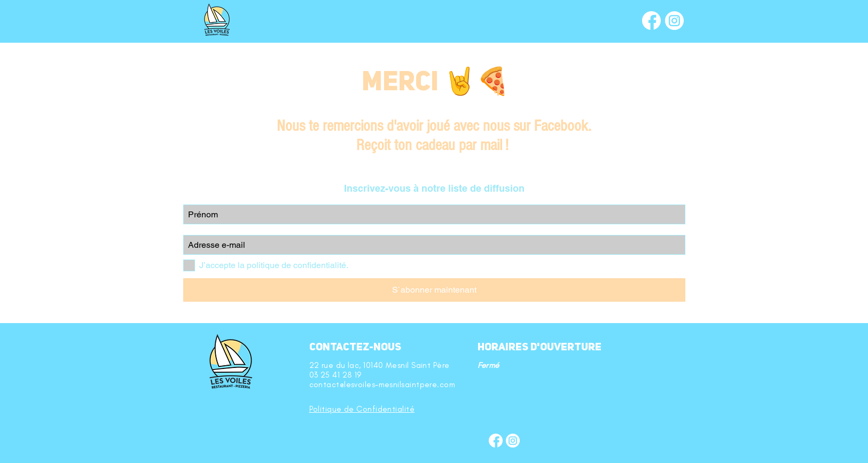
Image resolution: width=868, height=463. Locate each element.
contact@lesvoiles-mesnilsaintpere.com (382, 384)
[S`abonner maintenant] (434, 290)
